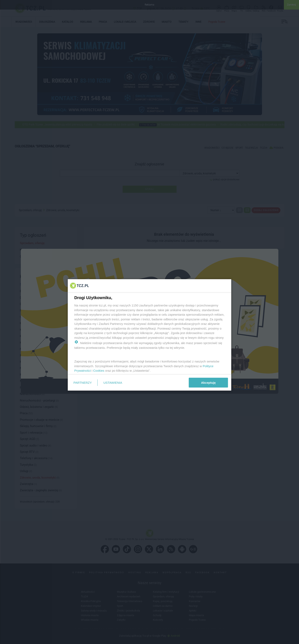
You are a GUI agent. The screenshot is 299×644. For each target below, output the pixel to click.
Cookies (99, 371)
